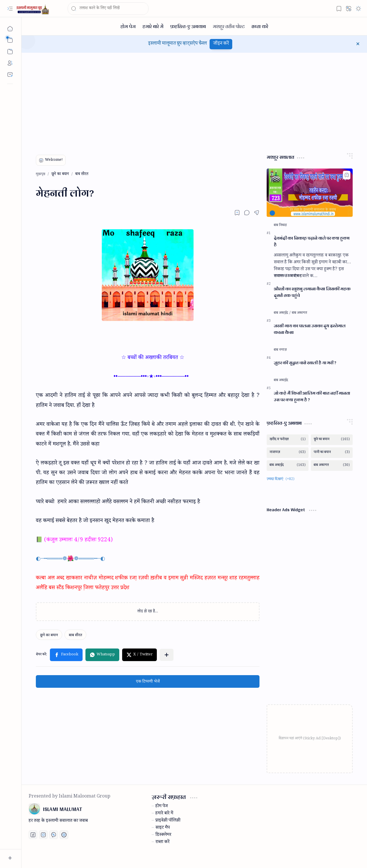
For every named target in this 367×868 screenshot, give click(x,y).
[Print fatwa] (64, 835)
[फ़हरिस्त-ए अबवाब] (188, 26)
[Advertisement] (194, 101)
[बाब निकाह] (280, 226)
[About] (10, 63)
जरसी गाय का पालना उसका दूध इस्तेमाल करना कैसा (310, 329)
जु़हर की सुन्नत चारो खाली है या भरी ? (305, 363)
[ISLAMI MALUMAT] (33, 9)
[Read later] (237, 213)
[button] (10, 9)
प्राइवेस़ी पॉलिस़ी (168, 821)
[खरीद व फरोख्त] (288, 440)
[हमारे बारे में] (153, 26)
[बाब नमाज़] (280, 350)
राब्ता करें (162, 842)
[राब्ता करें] (260, 26)
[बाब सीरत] (75, 635)
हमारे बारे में (164, 814)
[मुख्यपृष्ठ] (10, 29)
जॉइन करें (221, 44)
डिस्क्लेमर (163, 835)
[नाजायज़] (281, 276)
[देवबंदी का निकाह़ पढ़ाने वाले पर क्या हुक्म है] (310, 193)
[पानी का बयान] (332, 453)
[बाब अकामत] (299, 313)
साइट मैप (163, 828)
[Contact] (10, 75)
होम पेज (162, 807)
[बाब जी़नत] (294, 276)
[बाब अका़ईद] (282, 313)
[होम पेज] (128, 26)
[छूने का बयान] (49, 635)
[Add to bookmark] (347, 175)
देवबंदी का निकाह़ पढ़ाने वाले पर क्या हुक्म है (312, 242)
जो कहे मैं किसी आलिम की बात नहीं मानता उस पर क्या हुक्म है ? (312, 397)
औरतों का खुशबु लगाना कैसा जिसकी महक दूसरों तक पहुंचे (312, 292)
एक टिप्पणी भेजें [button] (148, 681)
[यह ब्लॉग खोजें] (108, 9)
